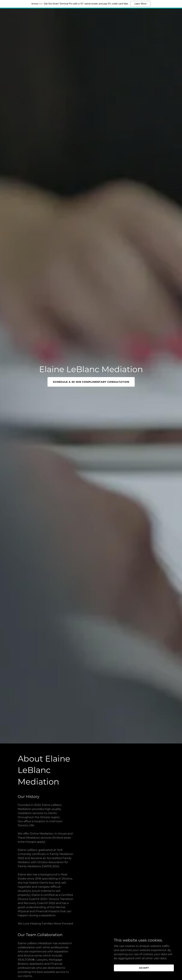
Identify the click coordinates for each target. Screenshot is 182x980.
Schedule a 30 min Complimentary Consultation (91, 382)
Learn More (140, 4)
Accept (144, 968)
